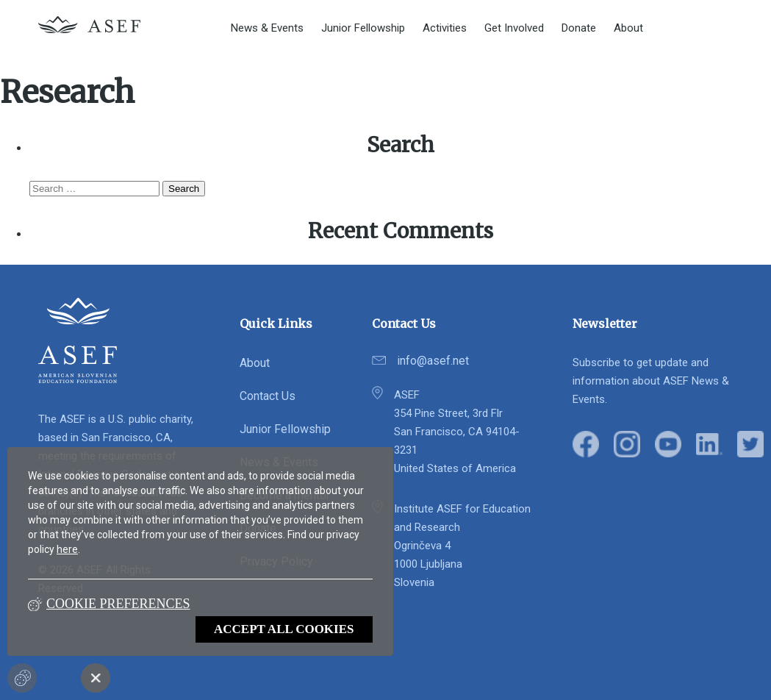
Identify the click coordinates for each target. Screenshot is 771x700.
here (67, 549)
